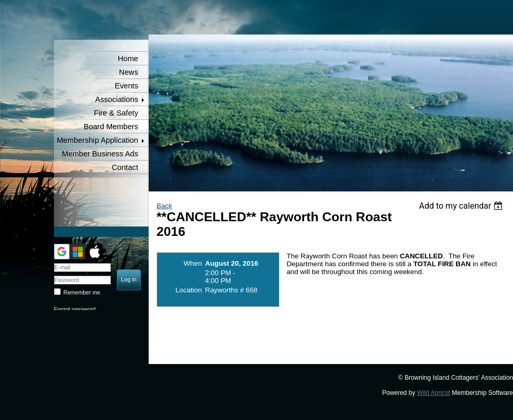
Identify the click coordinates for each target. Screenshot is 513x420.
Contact (125, 167)
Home (128, 59)
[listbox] (462, 206)
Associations (117, 99)
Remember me (82, 292)
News (129, 72)
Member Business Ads (100, 154)
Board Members (111, 127)
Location (188, 290)
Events (126, 86)
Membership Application (97, 140)
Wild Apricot (434, 393)
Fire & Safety (116, 113)
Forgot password (75, 309)
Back (164, 206)
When (193, 263)
